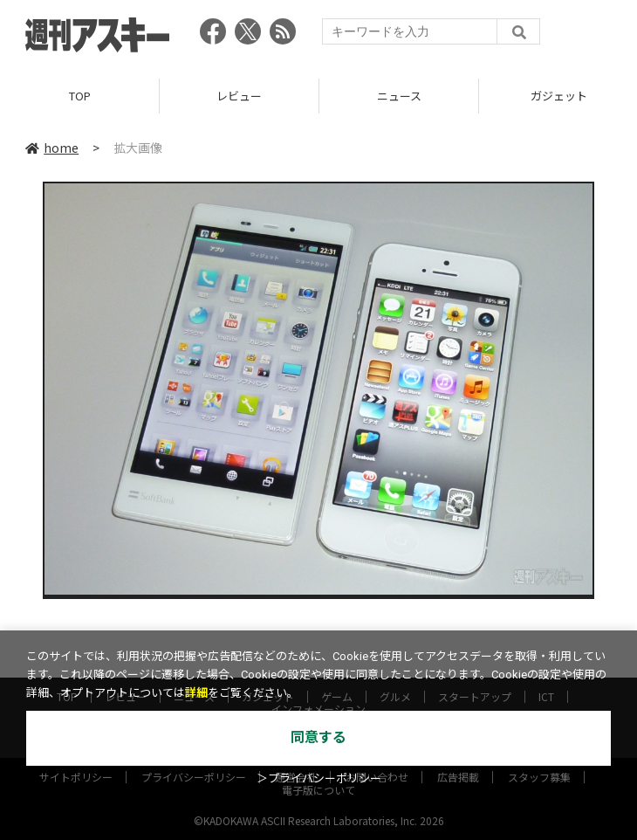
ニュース (399, 96)
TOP (80, 96)
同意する (318, 737)
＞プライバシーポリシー (319, 778)
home (52, 148)
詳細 (196, 693)
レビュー (239, 96)
